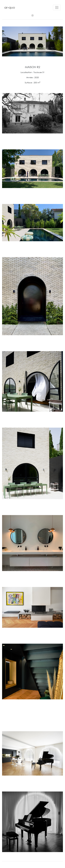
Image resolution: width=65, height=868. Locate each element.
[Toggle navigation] (57, 7)
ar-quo (10, 7)
